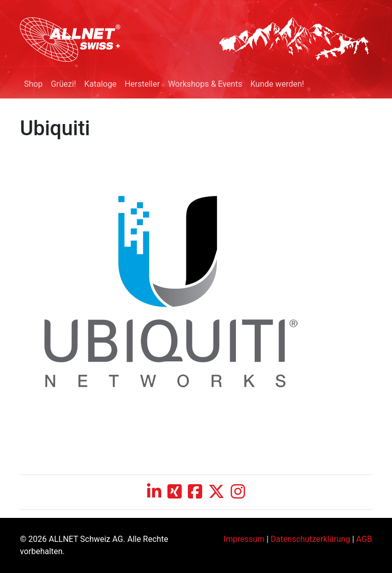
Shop (33, 84)
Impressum (244, 539)
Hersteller (142, 84)
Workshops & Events (205, 84)
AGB (364, 539)
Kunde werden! (277, 84)
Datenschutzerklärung (310, 539)
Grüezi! (63, 84)
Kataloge (100, 84)
